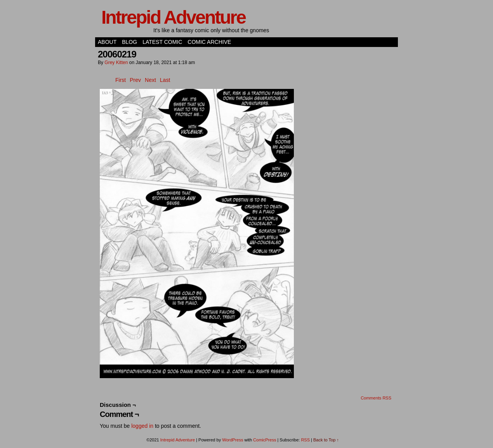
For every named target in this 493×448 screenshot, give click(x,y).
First (121, 80)
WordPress (233, 440)
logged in (142, 426)
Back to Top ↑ (326, 440)
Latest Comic (162, 42)
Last (165, 80)
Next (150, 80)
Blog (129, 42)
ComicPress (265, 440)
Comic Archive (209, 42)
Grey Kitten (116, 63)
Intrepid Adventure (173, 17)
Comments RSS (376, 398)
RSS (305, 440)
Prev (135, 80)
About (107, 42)
